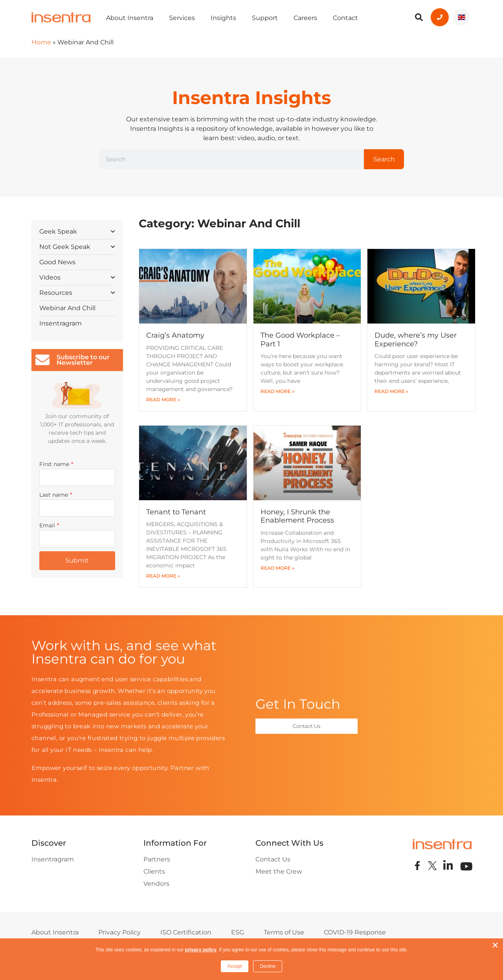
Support (265, 18)
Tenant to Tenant (176, 512)
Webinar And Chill (67, 308)
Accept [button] (235, 966)
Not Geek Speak (77, 246)
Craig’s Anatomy (175, 335)
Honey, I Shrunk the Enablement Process (297, 516)
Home (41, 42)
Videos (77, 277)
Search (384, 159)
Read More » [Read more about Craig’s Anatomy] (163, 399)
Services (182, 18)
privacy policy (201, 950)
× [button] (495, 945)
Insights (223, 18)
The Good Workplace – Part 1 (300, 340)
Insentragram (61, 323)
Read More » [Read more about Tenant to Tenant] (163, 576)
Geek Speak (77, 231)
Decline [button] (268, 966)
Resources (77, 292)
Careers (305, 18)
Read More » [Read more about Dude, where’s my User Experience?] (391, 391)
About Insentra (130, 18)
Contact (345, 18)
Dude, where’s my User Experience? (416, 340)
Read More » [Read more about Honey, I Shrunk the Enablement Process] (277, 568)
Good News (57, 262)
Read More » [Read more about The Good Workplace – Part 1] (277, 391)
